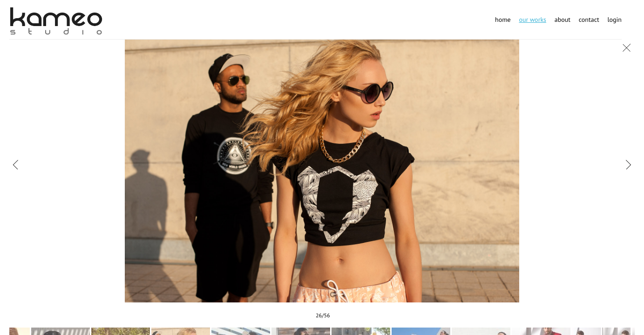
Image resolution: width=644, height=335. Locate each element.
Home (503, 20)
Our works (532, 20)
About (563, 20)
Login (614, 20)
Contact (589, 20)
